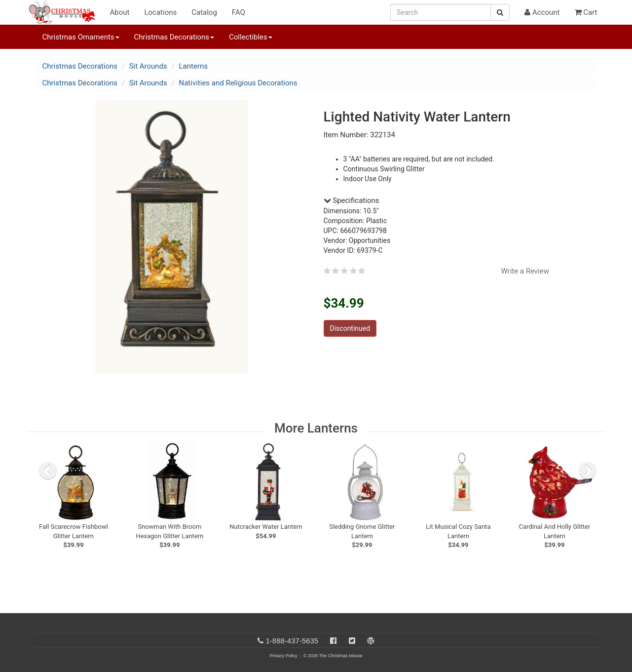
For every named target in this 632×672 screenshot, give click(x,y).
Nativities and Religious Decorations (238, 83)
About (120, 12)
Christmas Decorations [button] (174, 37)
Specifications (352, 200)
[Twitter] (352, 641)
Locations (160, 12)
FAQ (239, 12)
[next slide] (588, 471)
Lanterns (194, 66)
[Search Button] (500, 12)
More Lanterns (316, 428)
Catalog (204, 12)
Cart (586, 12)
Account (542, 12)
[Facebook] (333, 641)
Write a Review (525, 271)
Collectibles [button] (251, 37)
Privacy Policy (283, 656)
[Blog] (371, 641)
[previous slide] (48, 471)
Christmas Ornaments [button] (81, 37)
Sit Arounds (148, 66)
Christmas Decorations (80, 66)
